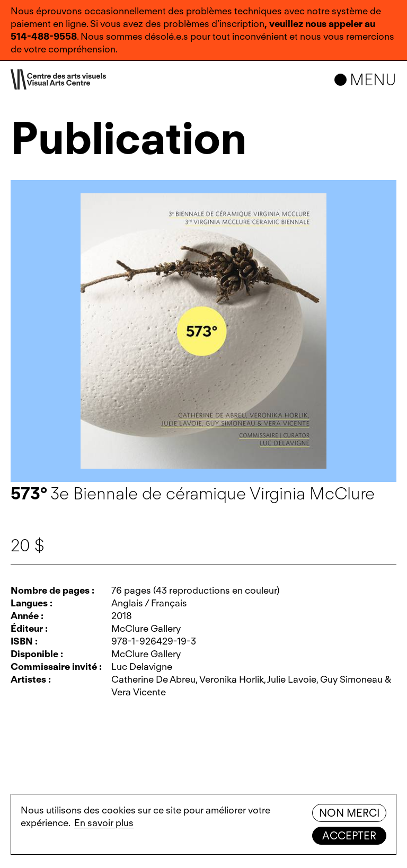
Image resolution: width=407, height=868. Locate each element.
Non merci (349, 813)
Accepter (349, 836)
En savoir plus (104, 823)
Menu (373, 79)
